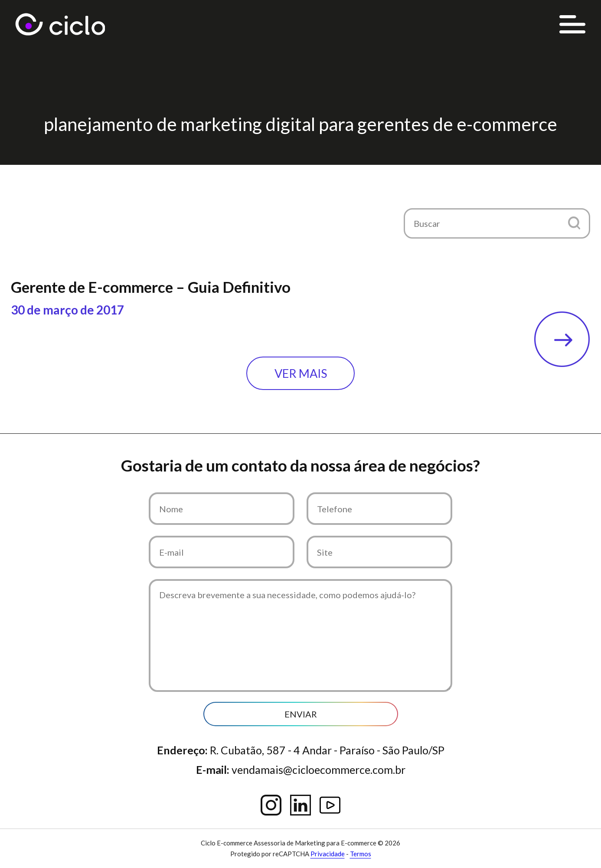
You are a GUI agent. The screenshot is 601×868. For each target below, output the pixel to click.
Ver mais (301, 373)
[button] (574, 223)
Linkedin (300, 805)
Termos (361, 854)
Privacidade (328, 854)
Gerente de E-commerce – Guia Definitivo (151, 287)
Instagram (271, 805)
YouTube (330, 805)
